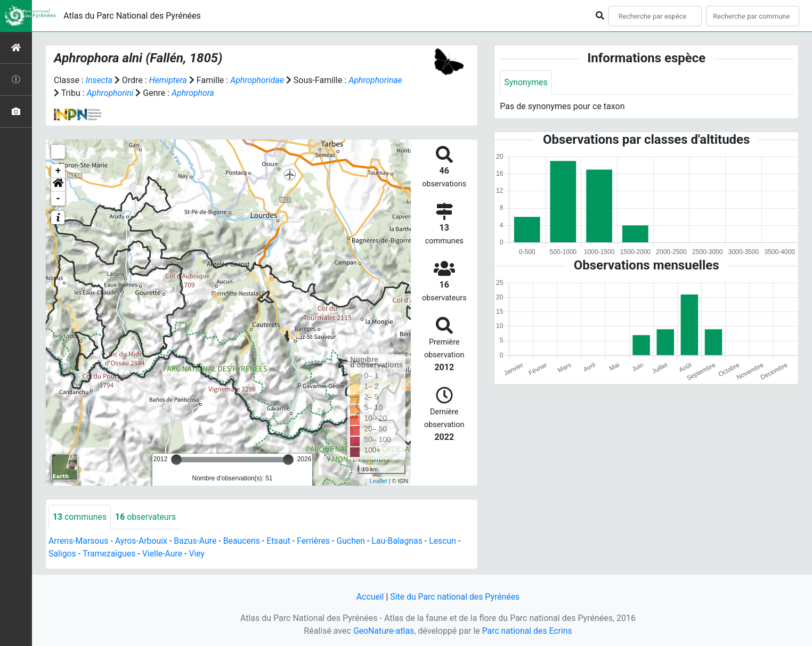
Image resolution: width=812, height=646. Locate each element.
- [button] (58, 199)
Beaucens (243, 541)
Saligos (62, 554)
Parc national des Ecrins (527, 631)
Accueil (369, 597)
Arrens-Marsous (79, 541)
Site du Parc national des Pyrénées (455, 597)
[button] (58, 185)
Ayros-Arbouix (142, 541)
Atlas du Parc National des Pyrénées (132, 16)
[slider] (176, 460)
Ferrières (316, 541)
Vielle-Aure (163, 554)
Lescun (446, 541)
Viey (198, 554)
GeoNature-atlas (383, 631)
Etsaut (281, 541)
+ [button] (58, 171)
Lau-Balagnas (400, 541)
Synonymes (526, 82)
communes (80, 517)
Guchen (354, 541)
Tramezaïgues (109, 554)
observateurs (146, 517)
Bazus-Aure (197, 541)
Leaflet (379, 481)
